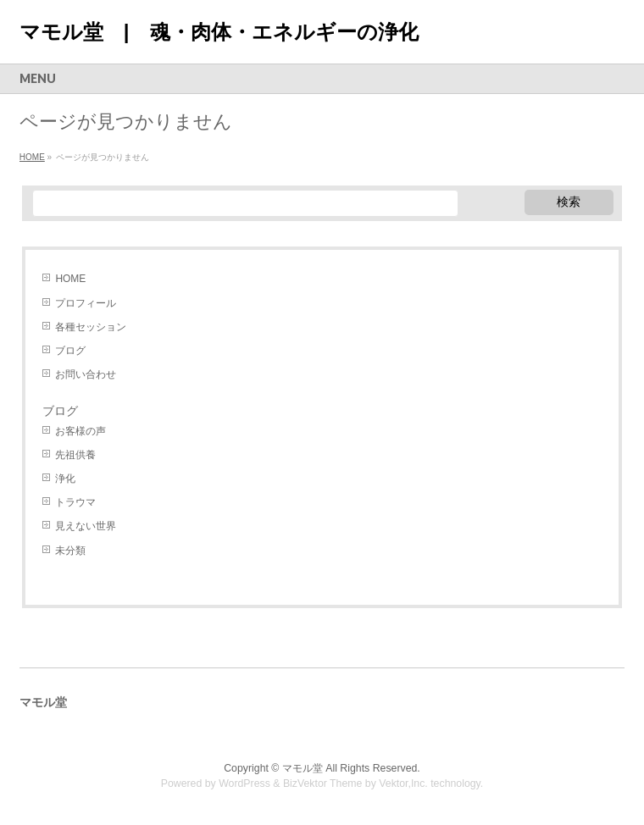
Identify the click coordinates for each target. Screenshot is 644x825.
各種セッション (91, 327)
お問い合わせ (86, 374)
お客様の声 (80, 431)
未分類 (70, 551)
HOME (70, 279)
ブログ (70, 351)
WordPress (244, 783)
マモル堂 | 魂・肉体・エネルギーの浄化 (219, 32)
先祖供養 (75, 455)
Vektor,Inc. (403, 783)
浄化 (65, 479)
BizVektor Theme (323, 783)
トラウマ (75, 502)
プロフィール (86, 303)
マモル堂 (303, 768)
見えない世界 (86, 526)
